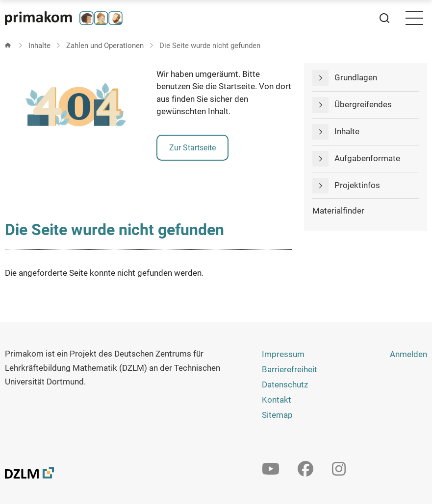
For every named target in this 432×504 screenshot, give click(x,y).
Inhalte (39, 46)
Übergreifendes (363, 104)
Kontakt (277, 400)
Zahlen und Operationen (105, 46)
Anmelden (408, 354)
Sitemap (277, 415)
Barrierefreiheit (290, 369)
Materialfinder (338, 211)
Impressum (283, 354)
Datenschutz (285, 384)
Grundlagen (356, 77)
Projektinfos (357, 185)
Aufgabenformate (367, 158)
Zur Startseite (192, 148)
